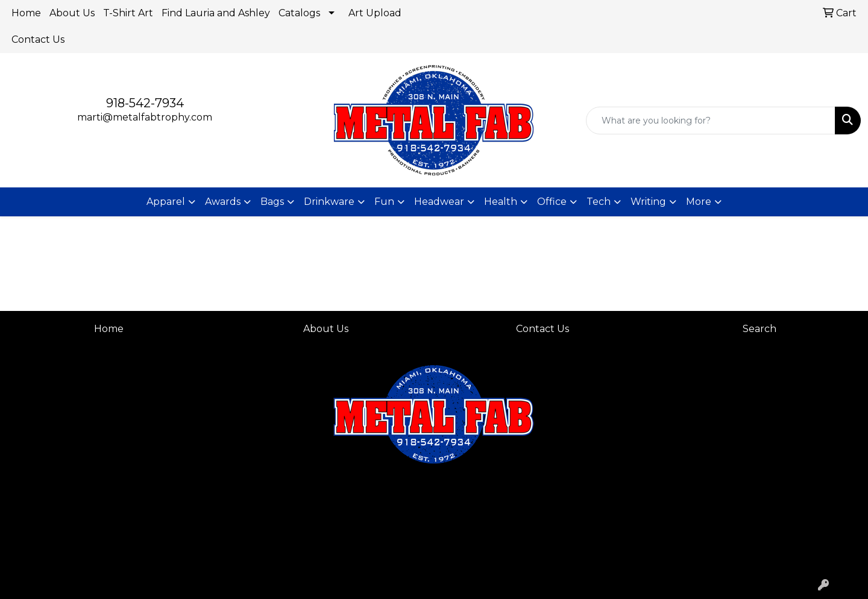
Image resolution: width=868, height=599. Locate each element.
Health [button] (501, 202)
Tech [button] (599, 202)
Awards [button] (223, 202)
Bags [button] (272, 202)
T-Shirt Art (128, 13)
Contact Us (38, 39)
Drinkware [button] (329, 202)
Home (26, 13)
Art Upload (375, 13)
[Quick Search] (711, 121)
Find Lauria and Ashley (216, 13)
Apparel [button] (166, 202)
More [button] (699, 202)
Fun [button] (384, 202)
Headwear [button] (439, 202)
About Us (72, 13)
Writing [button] (648, 202)
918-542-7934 (145, 103)
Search (759, 329)
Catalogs (299, 13)
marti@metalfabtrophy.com (145, 117)
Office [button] (552, 202)
